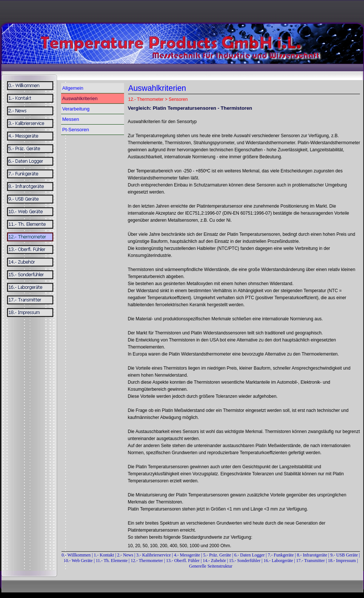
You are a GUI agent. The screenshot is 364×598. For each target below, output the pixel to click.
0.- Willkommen (77, 555)
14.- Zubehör (215, 561)
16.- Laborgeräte (278, 561)
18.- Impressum (342, 561)
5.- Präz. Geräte (217, 555)
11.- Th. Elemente (112, 561)
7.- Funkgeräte (281, 555)
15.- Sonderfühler (245, 561)
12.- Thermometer (147, 561)
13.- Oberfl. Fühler (183, 561)
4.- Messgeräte (187, 555)
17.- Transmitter (310, 561)
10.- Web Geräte (78, 561)
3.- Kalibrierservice (154, 555)
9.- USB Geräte (344, 555)
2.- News (125, 555)
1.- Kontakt (104, 555)
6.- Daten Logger (250, 555)
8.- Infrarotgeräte (312, 555)
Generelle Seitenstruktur (211, 566)
